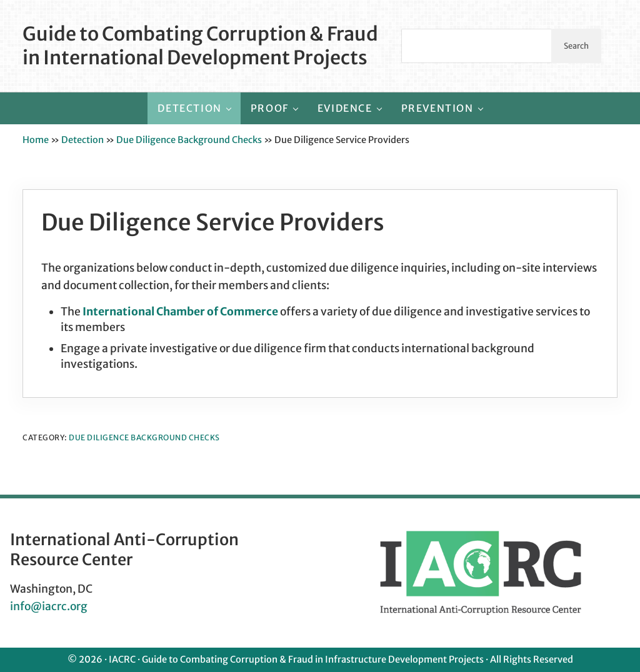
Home (36, 140)
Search (576, 46)
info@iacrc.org (49, 606)
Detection (82, 140)
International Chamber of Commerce (180, 312)
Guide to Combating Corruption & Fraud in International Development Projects (200, 46)
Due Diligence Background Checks (189, 140)
